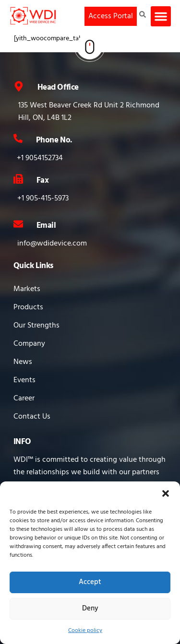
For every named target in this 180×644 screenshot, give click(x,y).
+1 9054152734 (40, 158)
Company (29, 344)
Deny (90, 609)
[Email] (18, 224)
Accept (90, 582)
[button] (166, 493)
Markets (27, 289)
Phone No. (54, 140)
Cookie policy (85, 631)
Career (24, 398)
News (23, 362)
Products (28, 307)
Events (24, 380)
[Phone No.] (18, 138)
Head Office (58, 88)
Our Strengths (36, 326)
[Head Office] (19, 86)
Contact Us (32, 417)
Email (46, 226)
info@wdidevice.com (52, 244)
